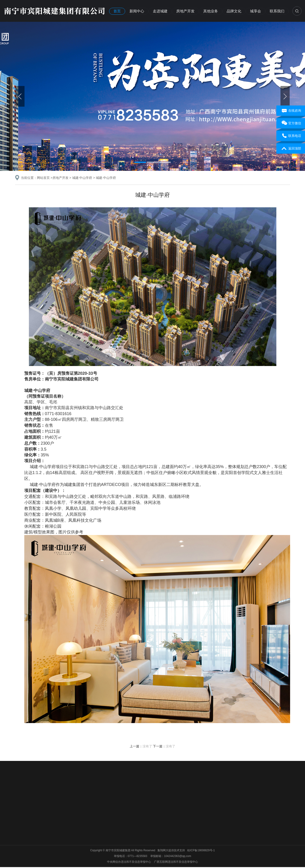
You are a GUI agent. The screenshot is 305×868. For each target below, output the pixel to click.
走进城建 (160, 11)
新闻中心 (137, 11)
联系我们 (277, 11)
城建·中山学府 (82, 178)
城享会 (256, 11)
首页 (117, 11)
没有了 (147, 746)
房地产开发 (185, 11)
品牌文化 (234, 11)
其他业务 (211, 11)
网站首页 (43, 178)
